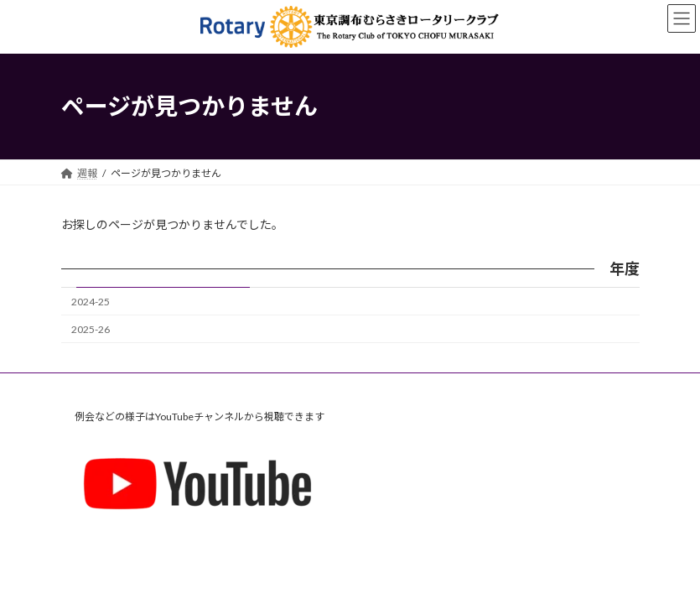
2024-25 (91, 302)
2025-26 (91, 329)
